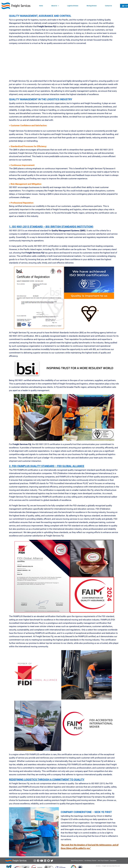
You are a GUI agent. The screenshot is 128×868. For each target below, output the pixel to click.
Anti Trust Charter (103, 861)
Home (41, 6)
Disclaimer (113, 861)
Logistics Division (73, 6)
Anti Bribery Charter (90, 861)
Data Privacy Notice (77, 861)
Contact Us (108, 6)
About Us (55, 6)
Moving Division (92, 6)
